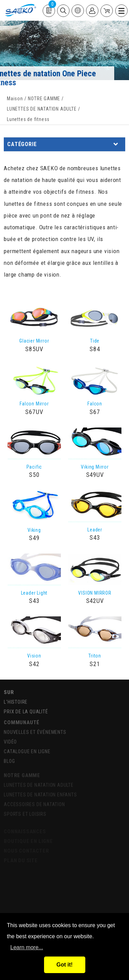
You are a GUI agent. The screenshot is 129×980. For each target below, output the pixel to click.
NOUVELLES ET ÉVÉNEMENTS (35, 730)
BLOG (9, 759)
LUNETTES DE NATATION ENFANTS (40, 793)
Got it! (64, 965)
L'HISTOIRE (16, 700)
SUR (9, 691)
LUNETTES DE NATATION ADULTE (42, 111)
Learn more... (27, 947)
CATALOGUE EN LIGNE (27, 749)
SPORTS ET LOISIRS (25, 812)
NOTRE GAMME (44, 100)
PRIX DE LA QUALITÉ (26, 710)
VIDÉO (10, 739)
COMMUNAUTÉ (22, 720)
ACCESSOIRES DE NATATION (34, 803)
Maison (15, 100)
